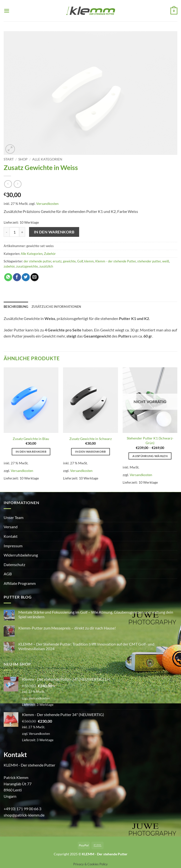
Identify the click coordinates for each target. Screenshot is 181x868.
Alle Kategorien (47, 159)
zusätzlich (46, 266)
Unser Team (14, 517)
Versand (11, 527)
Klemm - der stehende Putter (116, 261)
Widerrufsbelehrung (21, 555)
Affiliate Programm (20, 583)
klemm (89, 261)
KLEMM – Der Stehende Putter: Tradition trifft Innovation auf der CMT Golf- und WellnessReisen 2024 (86, 646)
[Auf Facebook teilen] (17, 277)
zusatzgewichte (27, 266)
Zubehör (50, 254)
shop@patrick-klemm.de (24, 815)
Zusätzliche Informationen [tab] (56, 307)
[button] (7, 11)
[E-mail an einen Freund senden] (35, 277)
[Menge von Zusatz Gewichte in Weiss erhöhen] (22, 232)
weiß (166, 261)
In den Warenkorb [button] (31, 452)
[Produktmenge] (14, 232)
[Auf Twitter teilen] (26, 277)
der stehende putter (37, 261)
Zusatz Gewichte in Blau (31, 439)
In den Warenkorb (54, 232)
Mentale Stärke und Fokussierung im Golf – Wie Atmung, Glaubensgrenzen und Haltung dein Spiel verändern (96, 614)
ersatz (57, 261)
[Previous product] (17, 184)
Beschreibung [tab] (16, 307)
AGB (8, 574)
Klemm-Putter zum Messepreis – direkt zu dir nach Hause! (67, 628)
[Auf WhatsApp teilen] (8, 277)
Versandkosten (47, 204)
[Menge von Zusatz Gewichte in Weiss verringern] (7, 232)
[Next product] (8, 184)
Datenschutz (14, 564)
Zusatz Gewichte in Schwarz (90, 439)
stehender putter (149, 261)
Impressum (13, 546)
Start (9, 159)
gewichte (69, 261)
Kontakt (11, 536)
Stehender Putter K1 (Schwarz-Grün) (150, 440)
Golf (80, 261)
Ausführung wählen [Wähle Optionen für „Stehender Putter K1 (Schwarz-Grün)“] (150, 456)
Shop (23, 159)
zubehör (9, 266)
